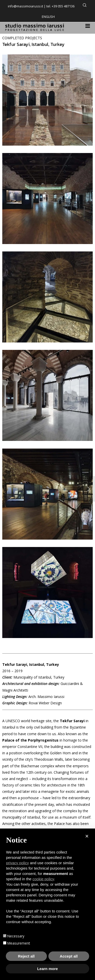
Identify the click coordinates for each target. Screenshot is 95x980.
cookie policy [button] (43, 879)
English (48, 17)
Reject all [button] (26, 956)
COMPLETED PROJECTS (22, 38)
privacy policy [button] (17, 863)
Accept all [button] (69, 956)
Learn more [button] (48, 969)
